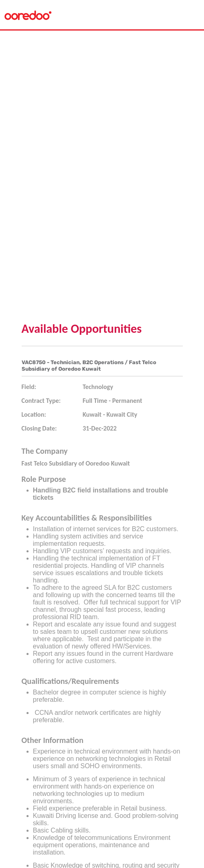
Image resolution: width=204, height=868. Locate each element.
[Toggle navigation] (191, 15)
